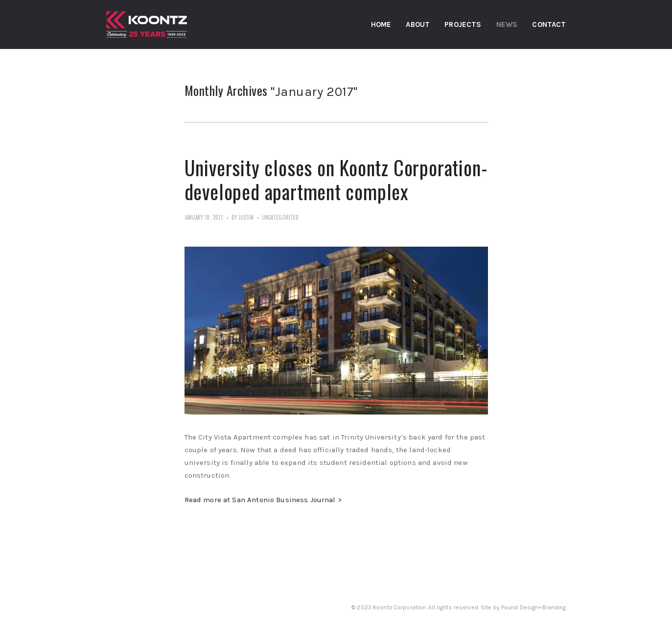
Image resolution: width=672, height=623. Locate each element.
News (507, 24)
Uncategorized (280, 217)
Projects (463, 24)
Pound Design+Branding (534, 607)
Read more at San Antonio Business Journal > (263, 500)
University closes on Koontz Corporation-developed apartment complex (336, 179)
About (418, 24)
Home (381, 24)
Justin (246, 217)
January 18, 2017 (204, 217)
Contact (549, 24)
